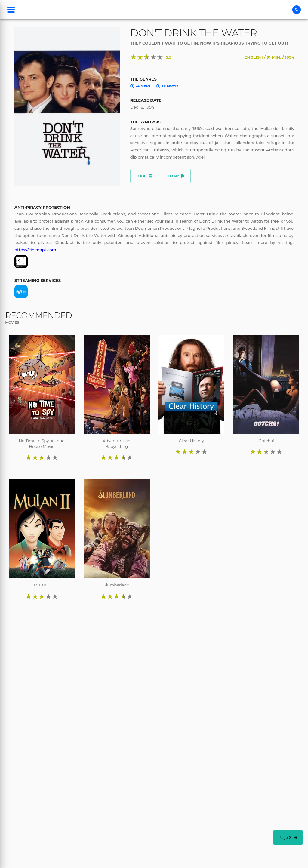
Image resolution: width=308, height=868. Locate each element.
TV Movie (167, 86)
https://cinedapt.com (35, 250)
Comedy (141, 86)
